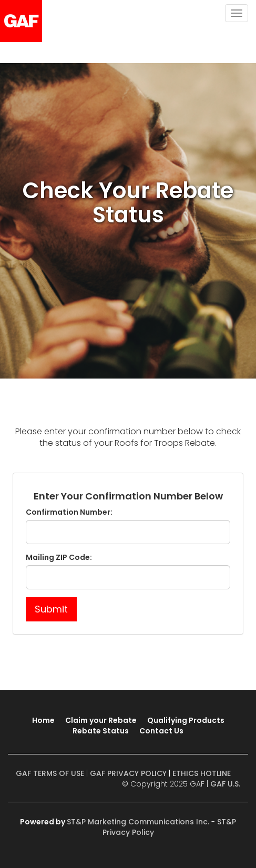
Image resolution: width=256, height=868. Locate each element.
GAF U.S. (225, 784)
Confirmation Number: (69, 512)
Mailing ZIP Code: (59, 557)
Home (43, 720)
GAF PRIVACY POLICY (128, 773)
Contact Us (161, 731)
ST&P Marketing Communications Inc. (138, 822)
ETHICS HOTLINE (202, 773)
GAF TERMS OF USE (50, 773)
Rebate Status (101, 731)
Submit (51, 609)
